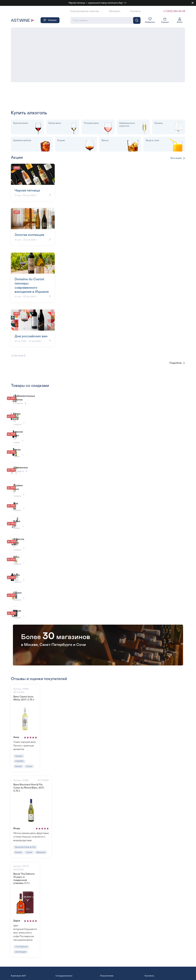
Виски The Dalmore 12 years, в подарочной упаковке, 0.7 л (25, 887)
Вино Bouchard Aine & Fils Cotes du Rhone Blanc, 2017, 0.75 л (29, 797)
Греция (19, 765)
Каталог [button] (50, 20)
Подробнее (177, 371)
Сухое (29, 775)
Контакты (135, 12)
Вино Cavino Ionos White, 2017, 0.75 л (24, 706)
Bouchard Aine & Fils (26, 857)
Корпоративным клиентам (85, 12)
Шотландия (21, 960)
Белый (18, 775)
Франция (41, 862)
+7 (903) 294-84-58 (174, 12)
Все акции (178, 158)
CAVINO (19, 770)
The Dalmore (21, 955)
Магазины (115, 12)
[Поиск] (137, 21)
